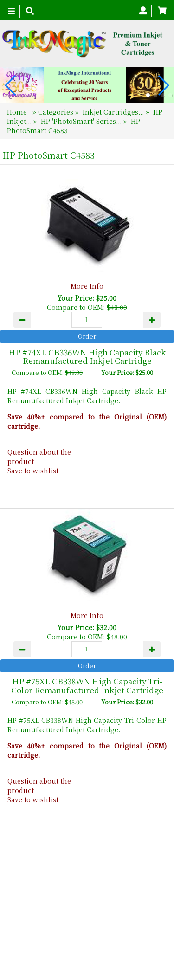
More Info (87, 286)
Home (18, 112)
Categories (57, 112)
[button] (148, 95)
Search (145, 924)
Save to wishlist (33, 471)
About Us (63, 924)
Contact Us (106, 924)
